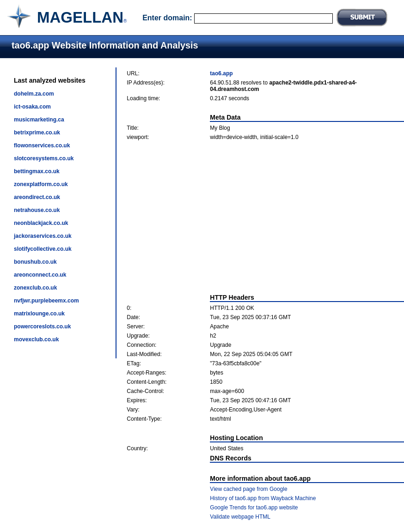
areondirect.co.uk (37, 197)
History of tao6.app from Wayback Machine (263, 498)
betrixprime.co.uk (37, 133)
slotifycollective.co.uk (43, 249)
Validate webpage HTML (240, 517)
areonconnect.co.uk (40, 275)
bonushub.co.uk (35, 262)
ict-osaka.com (32, 107)
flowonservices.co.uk (42, 145)
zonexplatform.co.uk (41, 184)
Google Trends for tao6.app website (254, 508)
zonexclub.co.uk (35, 288)
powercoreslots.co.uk (42, 326)
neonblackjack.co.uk (41, 223)
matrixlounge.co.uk (39, 314)
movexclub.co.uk (36, 339)
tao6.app (221, 73)
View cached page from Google (248, 489)
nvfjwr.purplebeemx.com (46, 301)
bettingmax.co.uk (37, 171)
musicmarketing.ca (39, 120)
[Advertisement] (266, 217)
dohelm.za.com (34, 94)
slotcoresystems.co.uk (44, 158)
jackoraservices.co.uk (43, 236)
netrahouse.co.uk (37, 210)
